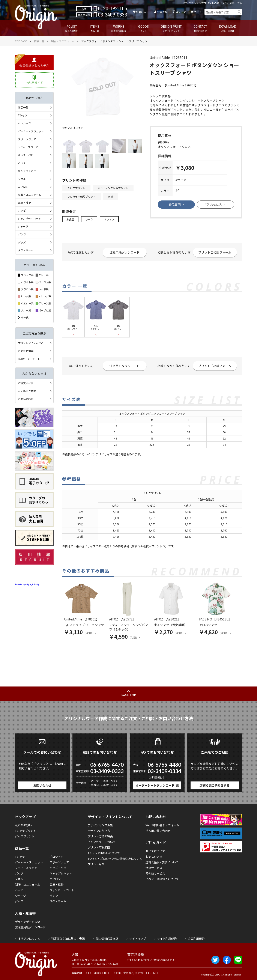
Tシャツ (23, 115)
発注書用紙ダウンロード (30, 927)
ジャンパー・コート (29, 218)
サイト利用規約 (167, 939)
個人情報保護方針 (107, 939)
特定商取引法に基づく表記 (68, 939)
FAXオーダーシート (29, 359)
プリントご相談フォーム (215, 252)
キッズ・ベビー (27, 155)
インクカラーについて (102, 842)
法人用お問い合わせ (158, 831)
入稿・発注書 (25, 913)
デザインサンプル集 (100, 825)
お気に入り (142, 12)
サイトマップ (138, 939)
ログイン (181, 12)
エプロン (23, 187)
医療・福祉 (24, 202)
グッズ (22, 242)
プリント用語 (96, 864)
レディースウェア (28, 147)
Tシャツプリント (26, 831)
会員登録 (162, 12)
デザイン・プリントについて (110, 817)
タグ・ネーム (26, 250)
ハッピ (22, 210)
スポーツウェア (27, 139)
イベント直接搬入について (162, 879)
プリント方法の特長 (100, 836)
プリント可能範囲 (99, 847)
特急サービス (154, 868)
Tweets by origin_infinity (27, 584)
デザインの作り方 (99, 831)
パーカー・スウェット (31, 131)
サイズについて (155, 851)
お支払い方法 (154, 857)
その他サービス (155, 873)
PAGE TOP (129, 695)
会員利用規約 (196, 939)
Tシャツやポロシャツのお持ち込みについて (115, 859)
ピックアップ (25, 817)
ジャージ (23, 226)
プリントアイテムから (31, 343)
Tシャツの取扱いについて (104, 853)
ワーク (89, 219)
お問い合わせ (26, 399)
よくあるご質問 (27, 391)
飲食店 (70, 219)
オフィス (109, 219)
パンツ (22, 234)
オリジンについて (29, 939)
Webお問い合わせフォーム (162, 825)
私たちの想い (23, 825)
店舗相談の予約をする (215, 785)
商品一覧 (39, 41)
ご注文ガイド (26, 383)
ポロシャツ (24, 123)
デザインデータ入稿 (28, 922)
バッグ (22, 163)
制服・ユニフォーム (63, 41)
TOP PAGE (21, 41)
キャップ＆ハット (28, 171)
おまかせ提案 (26, 351)
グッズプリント (25, 836)
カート (198, 12)
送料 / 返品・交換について (162, 862)
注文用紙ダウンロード (125, 252)
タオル (22, 179)
